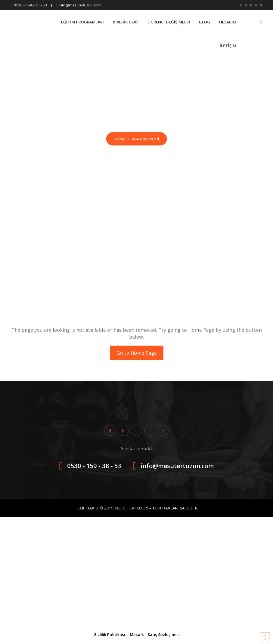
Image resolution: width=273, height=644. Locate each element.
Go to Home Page (137, 353)
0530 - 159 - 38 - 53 (30, 5)
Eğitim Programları (82, 22)
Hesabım (228, 22)
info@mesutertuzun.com (80, 5)
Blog (205, 22)
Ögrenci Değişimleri (169, 22)
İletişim (228, 46)
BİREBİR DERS (126, 22)
